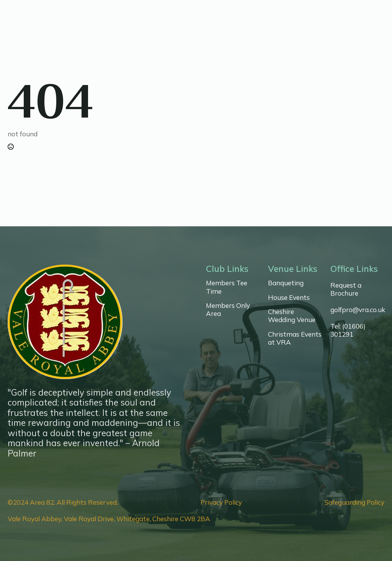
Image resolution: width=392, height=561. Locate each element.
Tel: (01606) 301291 (348, 330)
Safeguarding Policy (354, 502)
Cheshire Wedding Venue (292, 316)
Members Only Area (228, 309)
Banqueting (286, 283)
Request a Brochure (346, 289)
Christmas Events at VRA (295, 338)
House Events (289, 297)
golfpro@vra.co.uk (358, 310)
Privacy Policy (221, 502)
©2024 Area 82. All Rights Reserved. (63, 502)
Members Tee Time (227, 287)
